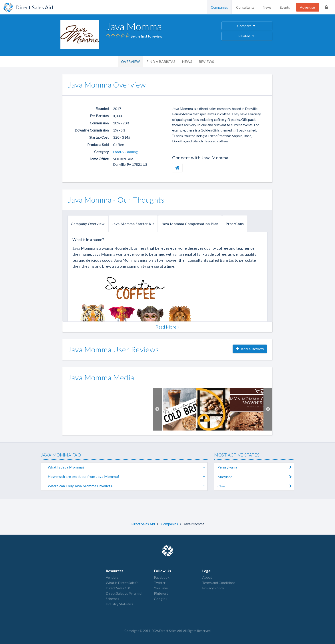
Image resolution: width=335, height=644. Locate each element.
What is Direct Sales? (122, 583)
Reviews (206, 61)
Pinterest (161, 593)
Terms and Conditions (219, 583)
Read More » (167, 327)
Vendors (112, 577)
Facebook (162, 577)
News (267, 7)
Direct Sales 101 (118, 588)
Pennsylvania (256, 467)
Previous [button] (157, 409)
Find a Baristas (161, 61)
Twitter (160, 583)
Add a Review (250, 349)
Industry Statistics (120, 604)
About (207, 577)
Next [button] (268, 409)
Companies (219, 7)
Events (285, 7)
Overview (130, 61)
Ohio (256, 486)
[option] (179, 409)
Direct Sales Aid (143, 524)
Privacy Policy (213, 588)
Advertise (307, 7)
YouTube (161, 588)
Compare (247, 26)
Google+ (161, 599)
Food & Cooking (125, 152)
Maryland (256, 477)
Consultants (245, 7)
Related (247, 36)
